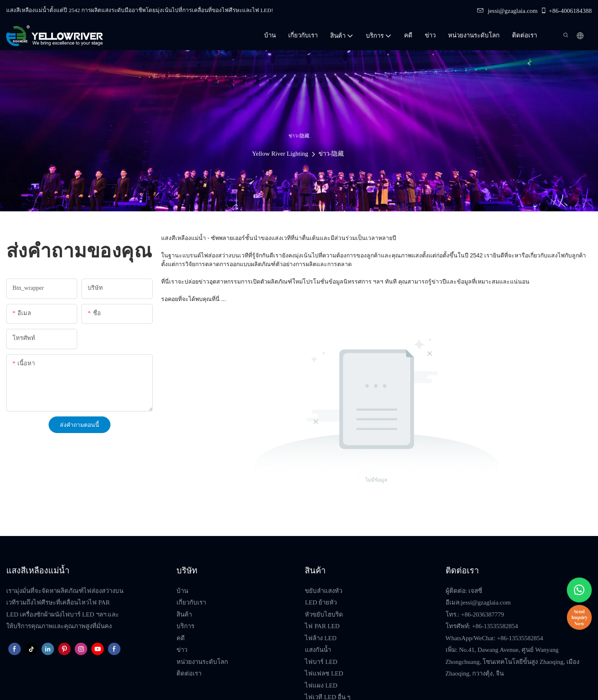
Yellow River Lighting (280, 154)
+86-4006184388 (566, 11)
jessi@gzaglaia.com (507, 11)
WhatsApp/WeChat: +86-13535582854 (494, 638)
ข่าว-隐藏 (331, 154)
